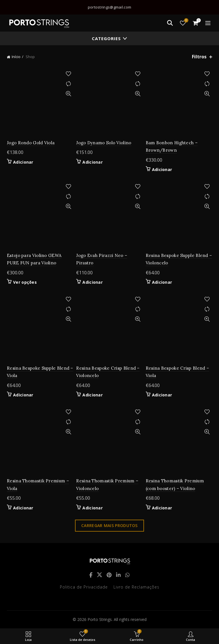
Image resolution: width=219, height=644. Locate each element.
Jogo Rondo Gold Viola (31, 143)
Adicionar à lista (68, 74)
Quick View (68, 94)
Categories (106, 38)
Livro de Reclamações (136, 587)
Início (16, 57)
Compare (68, 84)
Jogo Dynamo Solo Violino (104, 143)
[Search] (170, 23)
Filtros (199, 57)
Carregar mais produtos (109, 525)
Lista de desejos (186, 21)
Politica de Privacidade (84, 587)
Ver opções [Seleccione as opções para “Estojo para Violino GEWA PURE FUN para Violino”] (25, 282)
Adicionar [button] (23, 162)
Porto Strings (100, 619)
